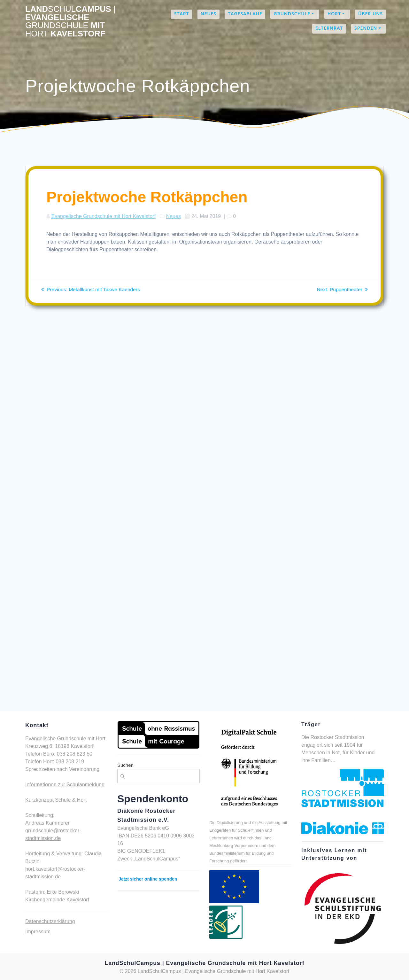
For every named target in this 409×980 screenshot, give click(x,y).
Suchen (125, 765)
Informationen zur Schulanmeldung (65, 785)
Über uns (370, 14)
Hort (334, 14)
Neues (209, 14)
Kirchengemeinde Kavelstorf (57, 900)
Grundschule (292, 14)
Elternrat (329, 28)
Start (182, 14)
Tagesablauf (245, 14)
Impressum (38, 932)
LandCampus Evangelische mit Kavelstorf (70, 21)
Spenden (366, 28)
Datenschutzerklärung (50, 921)
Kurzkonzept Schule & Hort (56, 800)
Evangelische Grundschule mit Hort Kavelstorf (103, 216)
